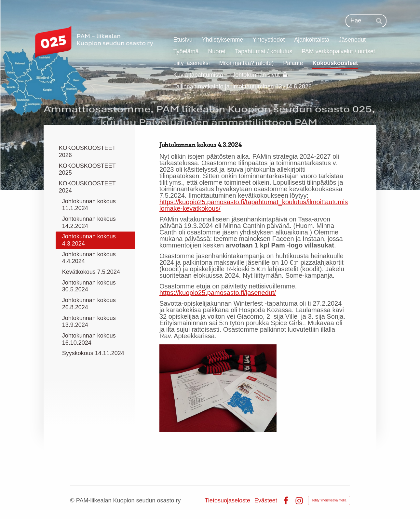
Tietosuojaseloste (228, 500)
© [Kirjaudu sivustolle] (73, 500)
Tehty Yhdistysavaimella (329, 500)
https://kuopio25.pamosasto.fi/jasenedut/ (218, 293)
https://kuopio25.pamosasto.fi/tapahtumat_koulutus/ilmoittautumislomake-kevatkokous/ (254, 205)
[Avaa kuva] (218, 388)
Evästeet (266, 500)
